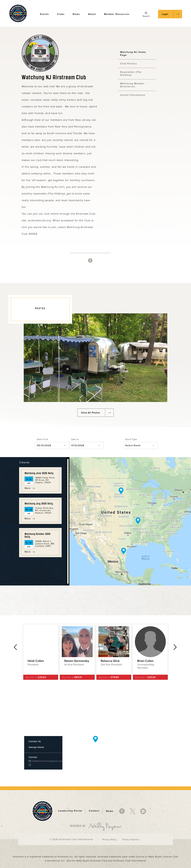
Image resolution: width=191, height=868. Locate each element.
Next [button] (175, 647)
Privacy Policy (110, 840)
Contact (94, 811)
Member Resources (118, 14)
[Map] (130, 521)
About (93, 14)
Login (165, 14)
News (78, 14)
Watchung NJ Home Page (133, 54)
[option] (41, 652)
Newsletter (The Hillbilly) (131, 74)
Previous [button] (15, 647)
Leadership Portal (70, 811)
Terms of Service (131, 840)
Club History (129, 64)
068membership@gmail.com (45, 761)
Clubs (62, 14)
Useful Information (133, 95)
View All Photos (91, 413)
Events (46, 14)
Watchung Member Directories (132, 85)
